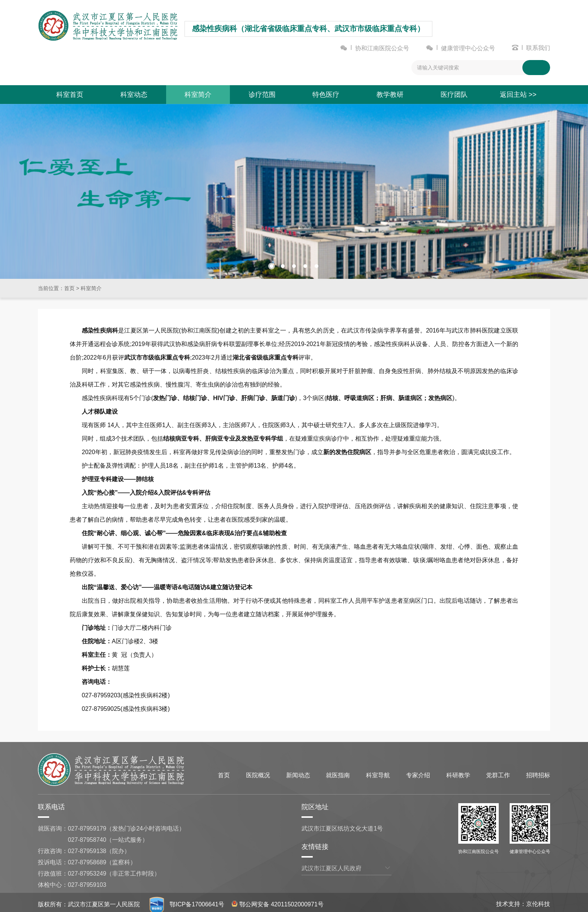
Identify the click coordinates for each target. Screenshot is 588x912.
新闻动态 (298, 771)
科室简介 (198, 96)
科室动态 (134, 96)
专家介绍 (418, 771)
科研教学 (458, 771)
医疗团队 (454, 96)
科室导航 (378, 771)
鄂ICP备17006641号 (197, 901)
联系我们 (538, 49)
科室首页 (70, 96)
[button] (271, 262)
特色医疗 (326, 96)
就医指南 (338, 771)
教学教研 (390, 96)
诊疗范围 (262, 96)
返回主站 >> (518, 96)
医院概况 (258, 771)
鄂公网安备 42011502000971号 (278, 901)
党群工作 (498, 771)
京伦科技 (538, 900)
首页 (69, 284)
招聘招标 (538, 771)
